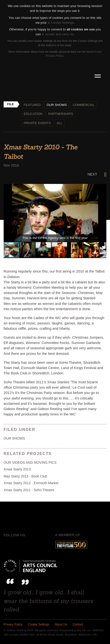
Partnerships (61, 114)
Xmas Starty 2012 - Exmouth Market (31, 483)
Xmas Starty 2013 (17, 469)
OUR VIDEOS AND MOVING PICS (30, 462)
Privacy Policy (55, 56)
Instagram (31, 545)
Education (33, 114)
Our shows (57, 105)
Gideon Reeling (55, 76)
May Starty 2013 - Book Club (25, 476)
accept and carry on (58, 34)
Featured (32, 105)
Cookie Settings (61, 23)
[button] (102, 188)
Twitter (19, 545)
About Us (61, 624)
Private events (37, 123)
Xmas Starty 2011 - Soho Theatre (29, 490)
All (60, 123)
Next (97, 174)
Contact (78, 624)
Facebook (8, 545)
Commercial (84, 105)
